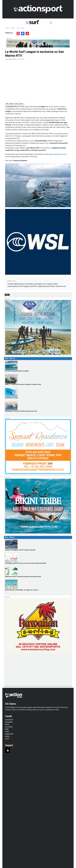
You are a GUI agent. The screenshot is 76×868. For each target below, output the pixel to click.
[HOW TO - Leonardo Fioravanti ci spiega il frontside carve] (38, 379)
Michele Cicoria (12, 59)
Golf (7, 739)
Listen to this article (15, 104)
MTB (7, 729)
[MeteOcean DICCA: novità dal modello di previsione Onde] (38, 571)
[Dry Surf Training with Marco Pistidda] (38, 366)
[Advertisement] (20, 673)
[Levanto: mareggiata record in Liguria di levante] (38, 544)
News (23, 28)
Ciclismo (9, 727)
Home (7, 28)
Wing (7, 736)
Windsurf (9, 734)
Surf (18, 28)
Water (13, 28)
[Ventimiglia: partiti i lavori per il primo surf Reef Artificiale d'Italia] (38, 558)
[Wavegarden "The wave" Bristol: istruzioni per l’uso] (38, 406)
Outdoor (9, 720)
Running (9, 722)
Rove (7, 724)
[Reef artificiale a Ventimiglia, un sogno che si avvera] (38, 584)
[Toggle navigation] (51, 23)
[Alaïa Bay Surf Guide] (38, 392)
